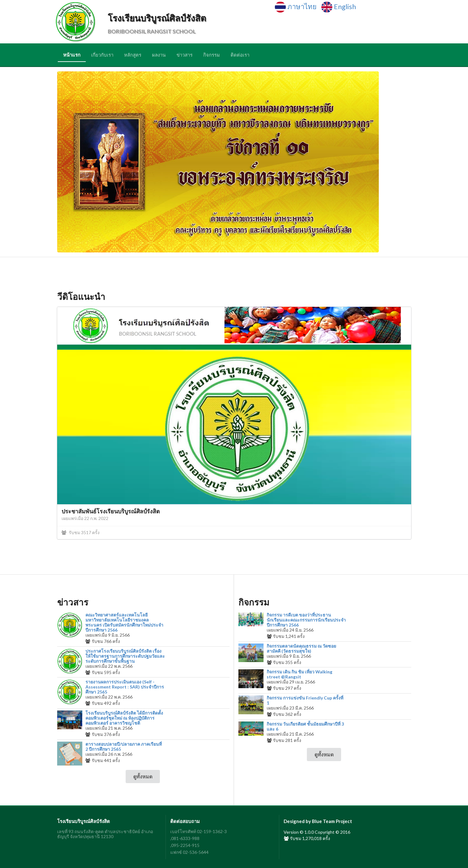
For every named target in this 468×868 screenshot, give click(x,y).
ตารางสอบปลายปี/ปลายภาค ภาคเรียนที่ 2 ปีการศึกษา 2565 (124, 747)
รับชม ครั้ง (81, 532)
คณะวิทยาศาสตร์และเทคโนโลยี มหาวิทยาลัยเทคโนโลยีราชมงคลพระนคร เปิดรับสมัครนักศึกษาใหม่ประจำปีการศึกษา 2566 (124, 622)
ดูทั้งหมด (143, 776)
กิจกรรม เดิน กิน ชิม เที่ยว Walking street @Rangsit (299, 674)
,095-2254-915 (185, 845)
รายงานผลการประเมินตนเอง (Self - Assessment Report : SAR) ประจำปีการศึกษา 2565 (125, 687)
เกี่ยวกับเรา (102, 55)
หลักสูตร (133, 55)
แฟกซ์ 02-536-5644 (189, 852)
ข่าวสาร (185, 55)
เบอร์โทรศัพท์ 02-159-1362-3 (199, 832)
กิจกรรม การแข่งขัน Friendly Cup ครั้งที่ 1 (305, 700)
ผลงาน (159, 55)
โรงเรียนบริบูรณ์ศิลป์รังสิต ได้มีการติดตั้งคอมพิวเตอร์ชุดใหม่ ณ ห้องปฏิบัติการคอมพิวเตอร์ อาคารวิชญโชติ (124, 718)
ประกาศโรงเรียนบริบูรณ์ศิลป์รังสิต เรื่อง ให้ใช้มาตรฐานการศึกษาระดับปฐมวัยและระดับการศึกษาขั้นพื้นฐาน (125, 656)
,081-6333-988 (185, 838)
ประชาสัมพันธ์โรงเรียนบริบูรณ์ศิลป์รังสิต (111, 511)
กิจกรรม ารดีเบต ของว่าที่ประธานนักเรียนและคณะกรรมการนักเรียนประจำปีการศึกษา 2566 (306, 620)
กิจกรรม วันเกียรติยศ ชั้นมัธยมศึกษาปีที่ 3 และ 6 (305, 727)
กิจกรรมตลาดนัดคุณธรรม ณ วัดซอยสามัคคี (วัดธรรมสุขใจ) (301, 649)
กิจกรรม (212, 55)
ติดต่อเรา (240, 55)
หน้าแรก (72, 55)
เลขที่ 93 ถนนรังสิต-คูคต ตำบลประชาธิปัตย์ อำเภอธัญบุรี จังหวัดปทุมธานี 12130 (105, 834)
